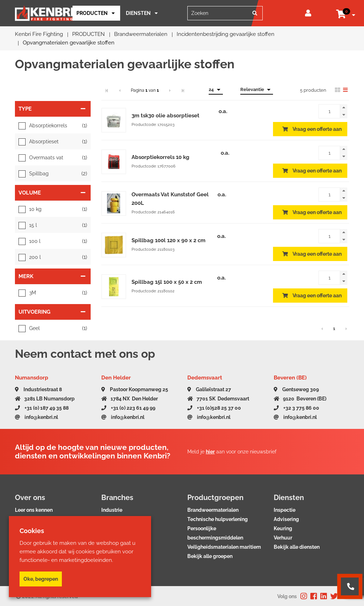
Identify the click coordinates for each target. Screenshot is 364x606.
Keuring (283, 528)
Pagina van (145, 90)
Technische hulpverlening (218, 519)
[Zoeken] (255, 13)
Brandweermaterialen (213, 510)
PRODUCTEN (92, 13)
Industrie (112, 510)
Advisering (286, 519)
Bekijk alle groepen (210, 556)
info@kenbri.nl (36, 417)
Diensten (138, 13)
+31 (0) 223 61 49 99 (128, 408)
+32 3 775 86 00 (296, 408)
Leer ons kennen (34, 510)
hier (210, 452)
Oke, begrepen (41, 579)
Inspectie (285, 510)
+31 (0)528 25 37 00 (214, 408)
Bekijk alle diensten (297, 547)
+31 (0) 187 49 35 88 (42, 408)
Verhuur (283, 538)
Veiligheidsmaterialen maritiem (224, 547)
